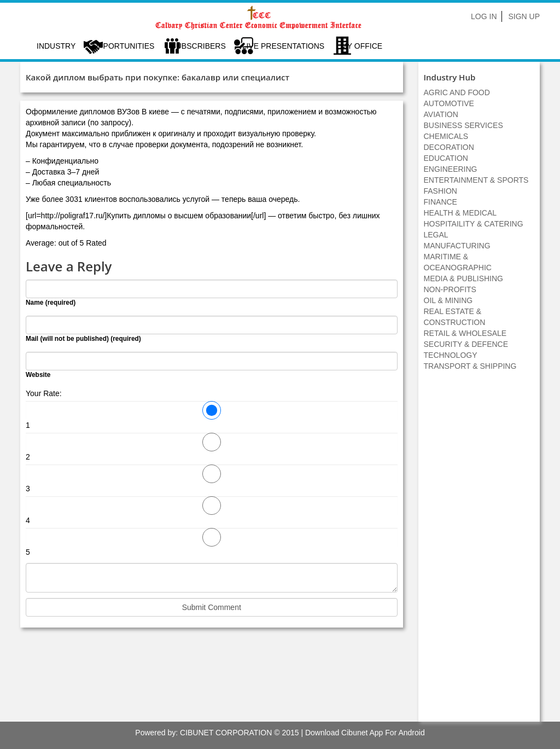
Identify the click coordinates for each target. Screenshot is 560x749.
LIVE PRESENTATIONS (283, 46)
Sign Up (524, 16)
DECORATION (449, 147)
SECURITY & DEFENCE (466, 344)
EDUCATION (446, 158)
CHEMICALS (446, 136)
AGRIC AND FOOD (457, 92)
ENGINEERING (451, 169)
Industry (56, 46)
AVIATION (441, 114)
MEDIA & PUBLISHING (463, 278)
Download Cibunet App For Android (365, 733)
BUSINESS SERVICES (463, 125)
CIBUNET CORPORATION (226, 733)
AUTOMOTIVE (449, 103)
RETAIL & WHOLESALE (465, 333)
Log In (484, 16)
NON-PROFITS (450, 289)
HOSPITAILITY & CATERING (474, 224)
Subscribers (198, 46)
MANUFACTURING (457, 246)
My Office (361, 46)
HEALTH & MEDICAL (460, 213)
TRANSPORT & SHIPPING (470, 366)
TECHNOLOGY (451, 355)
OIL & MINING (448, 300)
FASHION (441, 191)
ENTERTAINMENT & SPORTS (476, 180)
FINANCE (441, 202)
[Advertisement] (479, 552)
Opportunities (123, 46)
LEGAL (436, 235)
